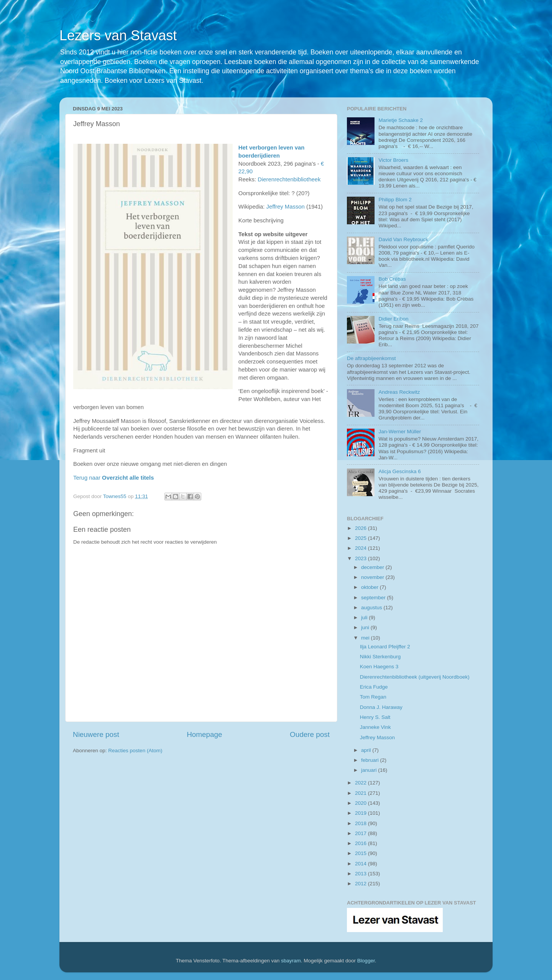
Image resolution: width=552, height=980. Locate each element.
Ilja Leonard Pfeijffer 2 (385, 647)
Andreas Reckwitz (399, 392)
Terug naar (113, 478)
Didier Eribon (393, 319)
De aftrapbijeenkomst (371, 358)
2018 (361, 823)
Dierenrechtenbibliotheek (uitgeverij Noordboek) (415, 677)
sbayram (291, 961)
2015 (361, 853)
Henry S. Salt (375, 717)
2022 (361, 783)
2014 (361, 864)
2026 (361, 528)
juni (366, 627)
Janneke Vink (375, 727)
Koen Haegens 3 (379, 667)
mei (366, 638)
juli (365, 617)
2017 (361, 833)
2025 (361, 538)
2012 (361, 884)
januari (370, 770)
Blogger (366, 961)
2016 (361, 843)
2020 (361, 803)
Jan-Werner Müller (400, 432)
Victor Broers (393, 160)
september (374, 598)
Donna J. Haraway (381, 707)
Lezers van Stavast (118, 35)
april (367, 750)
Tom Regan (373, 697)
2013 (361, 874)
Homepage (204, 734)
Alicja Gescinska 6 (399, 471)
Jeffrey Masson (285, 207)
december (373, 567)
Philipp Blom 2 (395, 200)
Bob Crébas (392, 279)
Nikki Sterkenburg (380, 657)
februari (371, 760)
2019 (361, 813)
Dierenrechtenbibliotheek (289, 179)
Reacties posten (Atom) (135, 751)
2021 (361, 793)
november (373, 577)
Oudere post (310, 734)
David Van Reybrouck (403, 239)
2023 (361, 558)
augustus (372, 608)
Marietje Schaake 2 (401, 120)
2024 (361, 548)
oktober (370, 587)
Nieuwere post (96, 734)
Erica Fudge (374, 687)
